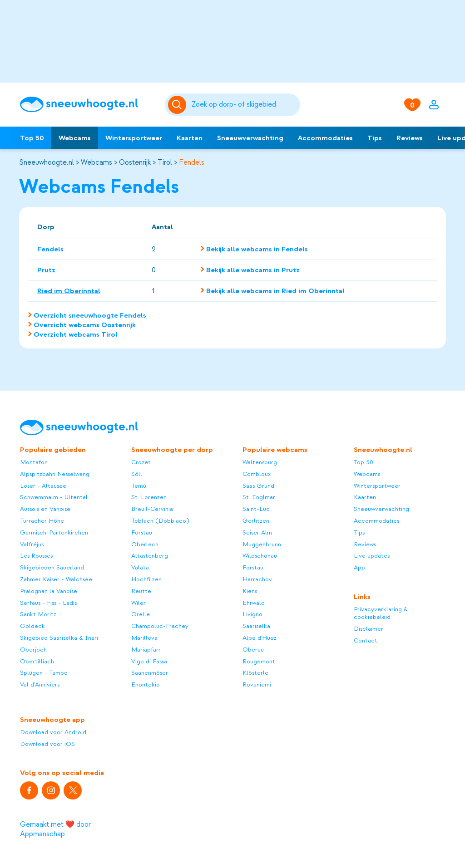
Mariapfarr (146, 650)
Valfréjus (32, 544)
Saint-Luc (256, 509)
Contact (366, 640)
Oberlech (145, 544)
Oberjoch (33, 650)
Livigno (252, 614)
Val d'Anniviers (40, 684)
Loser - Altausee (43, 486)
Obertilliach (37, 661)
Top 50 (32, 138)
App (359, 567)
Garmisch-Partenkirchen (54, 532)
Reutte (141, 591)
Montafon (34, 462)
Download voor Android (53, 732)
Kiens (250, 591)
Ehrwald (254, 603)
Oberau (253, 650)
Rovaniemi (257, 684)
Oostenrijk (135, 162)
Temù (139, 486)
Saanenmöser (150, 673)
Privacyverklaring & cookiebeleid (381, 613)
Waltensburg (260, 462)
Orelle (141, 614)
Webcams (75, 138)
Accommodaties (325, 138)
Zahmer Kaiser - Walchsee (56, 579)
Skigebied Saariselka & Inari (59, 638)
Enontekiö (146, 684)
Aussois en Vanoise (45, 509)
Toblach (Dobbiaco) (160, 521)
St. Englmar (259, 497)
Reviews (410, 138)
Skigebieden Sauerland (52, 567)
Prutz (46, 270)
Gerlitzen (256, 521)
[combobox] (244, 105)
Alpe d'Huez (260, 638)
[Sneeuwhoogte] (88, 105)
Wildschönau (260, 556)
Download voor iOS (47, 744)
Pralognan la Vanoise (49, 591)
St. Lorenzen (149, 497)
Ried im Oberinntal (69, 291)
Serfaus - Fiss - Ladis (48, 603)
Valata (140, 567)
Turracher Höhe (42, 521)
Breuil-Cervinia (152, 509)
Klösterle (255, 673)
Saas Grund (258, 486)
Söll (137, 474)
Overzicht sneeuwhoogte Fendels (90, 315)
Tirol (165, 162)
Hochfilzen (146, 579)
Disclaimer (369, 629)
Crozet (141, 462)
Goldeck (32, 626)
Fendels (192, 162)
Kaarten (190, 138)
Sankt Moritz (38, 614)
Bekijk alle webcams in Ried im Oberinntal (275, 291)
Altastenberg (150, 556)
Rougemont (259, 661)
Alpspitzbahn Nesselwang (55, 474)
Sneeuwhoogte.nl (47, 162)
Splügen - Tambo (44, 673)
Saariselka (256, 626)
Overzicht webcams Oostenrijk (85, 325)
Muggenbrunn (262, 544)
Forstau (142, 532)
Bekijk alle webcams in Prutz (253, 270)
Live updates (372, 556)
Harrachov (257, 579)
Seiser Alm (257, 532)
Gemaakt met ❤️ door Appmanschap (55, 829)
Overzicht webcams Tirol (76, 334)
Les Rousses (36, 556)
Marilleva (144, 638)
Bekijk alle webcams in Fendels (257, 249)
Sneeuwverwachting (250, 138)
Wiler (139, 603)
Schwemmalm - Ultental (54, 497)
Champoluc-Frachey (160, 626)
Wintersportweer (134, 138)
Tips (375, 138)
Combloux (257, 474)
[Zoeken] (244, 105)
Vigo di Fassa (149, 661)
